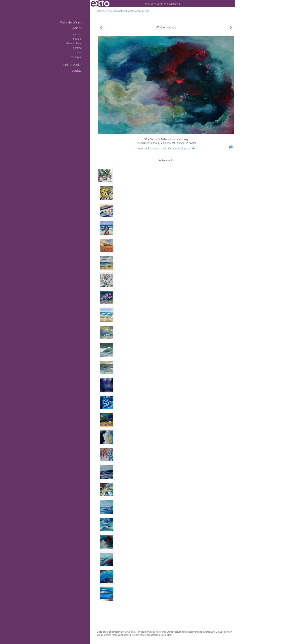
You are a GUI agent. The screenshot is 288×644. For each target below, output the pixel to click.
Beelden (78, 39)
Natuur (79, 53)
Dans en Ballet (74, 43)
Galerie (77, 28)
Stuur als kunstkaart (166, 149)
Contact (77, 70)
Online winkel (73, 65)
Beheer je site (105, 11)
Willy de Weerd (153, 4)
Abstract (78, 48)
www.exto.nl (129, 632)
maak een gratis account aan (133, 11)
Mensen (78, 34)
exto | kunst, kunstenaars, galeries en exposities (100, 4)
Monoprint (77, 57)
